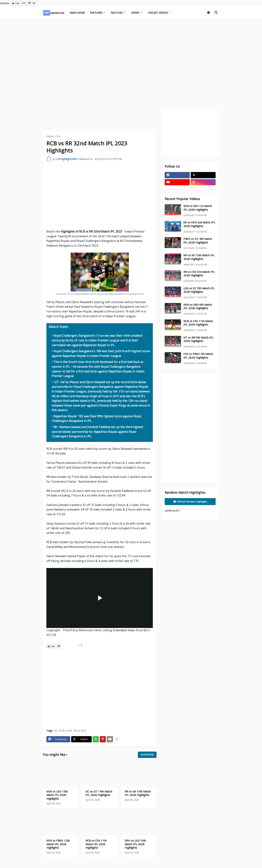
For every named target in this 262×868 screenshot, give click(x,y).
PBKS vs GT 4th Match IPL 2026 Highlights (198, 241)
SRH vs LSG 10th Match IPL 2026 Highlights (135, 844)
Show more (147, 755)
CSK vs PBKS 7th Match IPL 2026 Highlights (198, 356)
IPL (58, 136)
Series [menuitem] (135, 13)
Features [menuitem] (96, 13)
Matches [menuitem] (117, 13)
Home (50, 136)
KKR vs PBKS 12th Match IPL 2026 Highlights (58, 844)
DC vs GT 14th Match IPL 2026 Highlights (99, 793)
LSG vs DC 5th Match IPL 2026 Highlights (199, 290)
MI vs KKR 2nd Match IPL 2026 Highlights (199, 224)
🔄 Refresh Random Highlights (190, 502)
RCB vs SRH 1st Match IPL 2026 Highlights (198, 208)
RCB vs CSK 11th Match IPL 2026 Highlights (96, 844)
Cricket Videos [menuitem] (158, 13)
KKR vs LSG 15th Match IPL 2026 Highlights (57, 795)
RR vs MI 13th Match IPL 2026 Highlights (138, 793)
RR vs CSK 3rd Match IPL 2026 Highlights (199, 274)
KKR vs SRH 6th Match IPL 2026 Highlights (198, 307)
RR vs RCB (80, 731)
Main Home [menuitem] (77, 13)
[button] (209, 13)
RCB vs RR (66, 731)
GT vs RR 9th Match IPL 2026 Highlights (198, 339)
